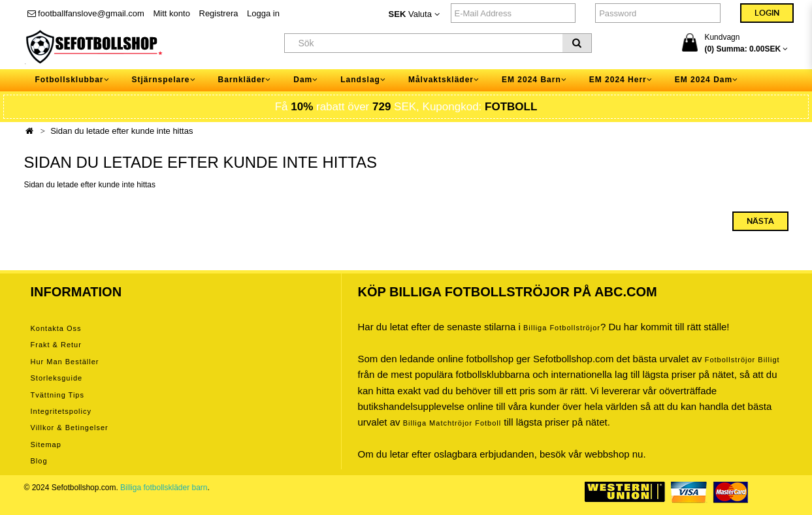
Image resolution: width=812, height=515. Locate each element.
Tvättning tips (57, 395)
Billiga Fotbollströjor (562, 328)
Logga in (263, 13)
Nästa (760, 221)
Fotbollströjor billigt (742, 360)
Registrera (219, 13)
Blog (39, 461)
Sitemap (46, 445)
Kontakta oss (56, 328)
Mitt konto (172, 13)
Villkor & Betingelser (70, 428)
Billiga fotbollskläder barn (164, 488)
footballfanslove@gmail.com (86, 13)
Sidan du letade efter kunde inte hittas (122, 131)
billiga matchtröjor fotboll (452, 423)
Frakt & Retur (56, 345)
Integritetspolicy (61, 411)
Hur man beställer (65, 362)
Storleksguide (57, 378)
